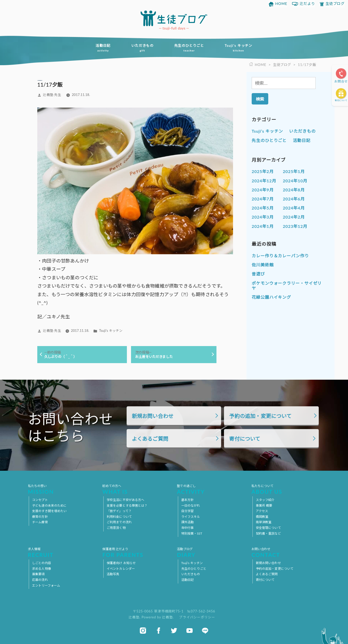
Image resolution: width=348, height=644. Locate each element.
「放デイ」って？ (119, 511)
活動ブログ (211, 552)
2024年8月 (294, 190)
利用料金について (119, 517)
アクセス (262, 511)
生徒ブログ (335, 3)
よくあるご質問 (150, 439)
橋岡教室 (262, 517)
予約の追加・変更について (260, 416)
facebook (158, 631)
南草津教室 (264, 522)
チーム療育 (40, 522)
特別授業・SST (192, 533)
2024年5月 (263, 208)
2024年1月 (263, 226)
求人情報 (62, 552)
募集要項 (38, 574)
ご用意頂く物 (116, 528)
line (205, 631)
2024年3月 (263, 217)
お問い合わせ (286, 552)
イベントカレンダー (121, 569)
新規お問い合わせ (153, 416)
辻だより (307, 3)
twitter (174, 631)
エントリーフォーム (46, 585)
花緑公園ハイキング (271, 297)
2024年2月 (294, 217)
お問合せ (341, 81)
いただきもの (141, 48)
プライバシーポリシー (197, 617)
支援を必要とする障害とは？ (127, 506)
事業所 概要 (264, 506)
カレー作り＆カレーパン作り (280, 256)
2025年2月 (263, 171)
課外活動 (187, 522)
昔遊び (258, 274)
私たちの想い (62, 489)
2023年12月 (295, 226)
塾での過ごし (211, 489)
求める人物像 (42, 569)
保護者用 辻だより (137, 552)
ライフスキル (191, 517)
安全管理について (268, 528)
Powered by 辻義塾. (158, 617)
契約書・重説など (268, 533)
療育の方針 (40, 517)
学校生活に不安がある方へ (125, 500)
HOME (281, 3)
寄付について (341, 100)
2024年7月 (263, 199)
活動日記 (101, 48)
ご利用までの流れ (119, 522)
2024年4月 (294, 208)
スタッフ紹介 (265, 500)
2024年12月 (264, 180)
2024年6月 (294, 199)
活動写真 (113, 574)
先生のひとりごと (190, 48)
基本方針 (187, 500)
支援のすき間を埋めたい (49, 511)
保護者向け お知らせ (121, 563)
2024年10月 (295, 180)
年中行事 (187, 528)
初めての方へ (137, 489)
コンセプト (40, 500)
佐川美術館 (263, 265)
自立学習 (187, 511)
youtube (190, 631)
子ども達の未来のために (49, 506)
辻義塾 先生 (52, 95)
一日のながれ (191, 506)
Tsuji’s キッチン (241, 48)
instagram (143, 631)
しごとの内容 (42, 563)
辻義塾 (134, 617)
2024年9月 (263, 190)
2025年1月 (294, 171)
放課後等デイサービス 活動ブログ (174, 18)
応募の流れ (40, 580)
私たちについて (286, 489)
